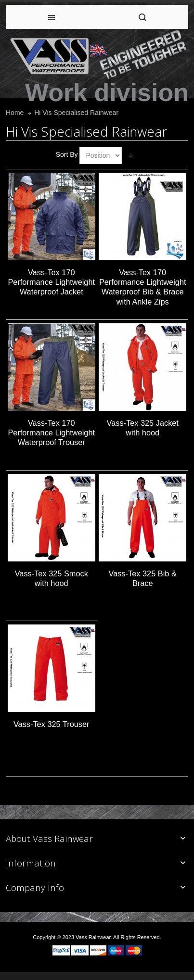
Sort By (67, 154)
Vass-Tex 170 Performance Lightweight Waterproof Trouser (51, 433)
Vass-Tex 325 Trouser (52, 724)
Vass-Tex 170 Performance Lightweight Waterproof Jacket (51, 282)
